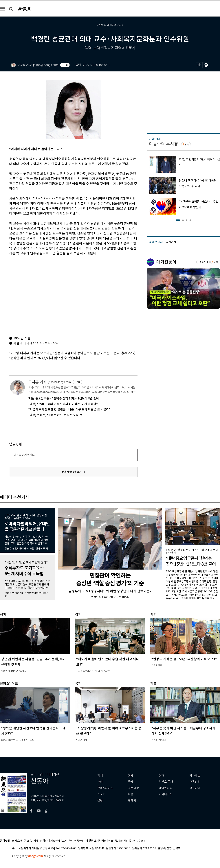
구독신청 (195, 782)
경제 (131, 776)
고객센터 (67, 841)
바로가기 (204, 262)
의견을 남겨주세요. (24, 455)
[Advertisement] (34, 295)
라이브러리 (165, 788)
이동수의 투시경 (163, 144)
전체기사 (133, 801)
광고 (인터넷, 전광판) (36, 841)
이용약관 (79, 841)
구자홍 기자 (37, 382)
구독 (65, 65)
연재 (161, 776)
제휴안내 (55, 841)
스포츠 (101, 794)
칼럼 (100, 801)
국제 (131, 782)
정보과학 (133, 788)
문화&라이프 (105, 788)
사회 (100, 782)
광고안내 (195, 788)
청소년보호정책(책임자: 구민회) (126, 841)
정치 (100, 776)
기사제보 (195, 776)
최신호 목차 (166, 782)
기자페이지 (165, 794)
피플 (131, 794)
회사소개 (17, 841)
